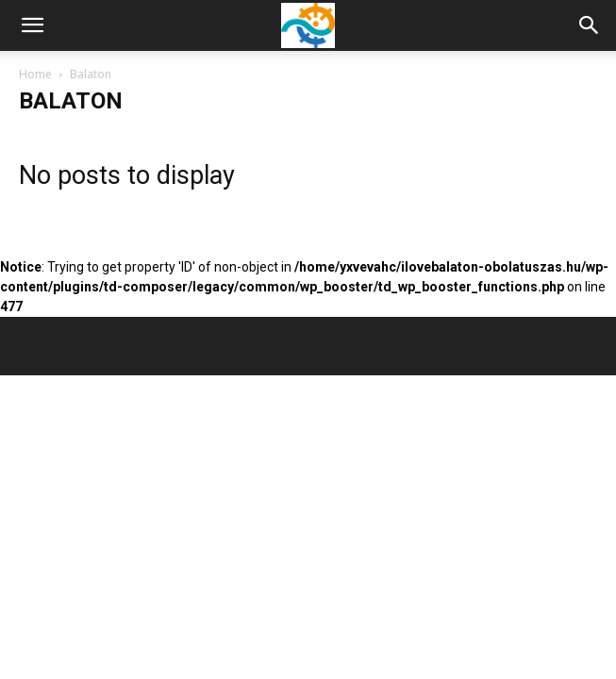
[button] (590, 25)
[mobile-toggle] (32, 25)
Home (35, 74)
